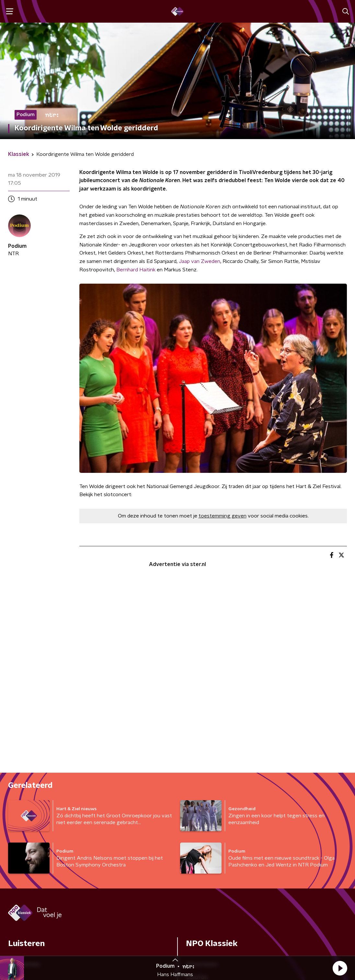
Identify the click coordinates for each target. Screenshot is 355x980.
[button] (340, 968)
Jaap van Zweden (200, 261)
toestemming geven (223, 516)
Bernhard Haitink (136, 270)
